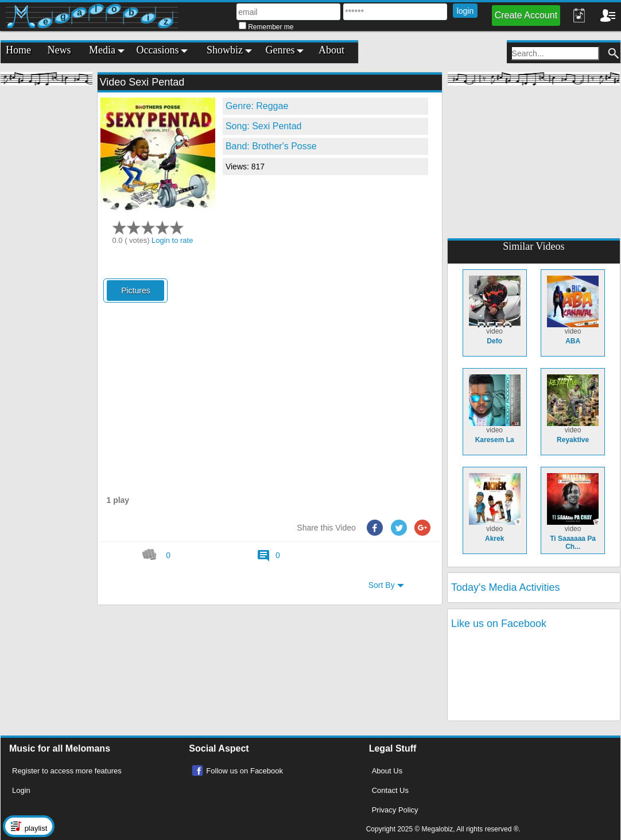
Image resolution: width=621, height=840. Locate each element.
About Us (387, 771)
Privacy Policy (395, 810)
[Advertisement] (46, 264)
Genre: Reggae (257, 106)
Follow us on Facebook (244, 771)
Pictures (136, 291)
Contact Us (390, 790)
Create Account (526, 15)
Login (21, 790)
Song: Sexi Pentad (264, 126)
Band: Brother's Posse (271, 146)
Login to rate (172, 240)
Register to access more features (67, 771)
